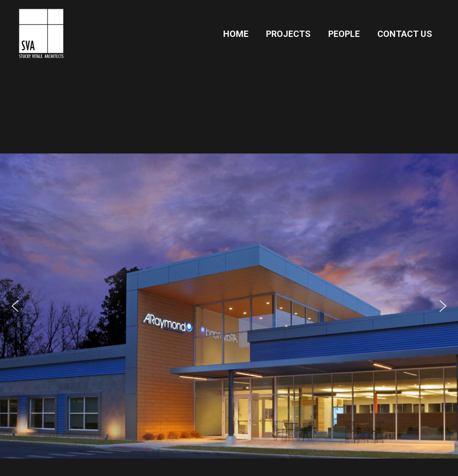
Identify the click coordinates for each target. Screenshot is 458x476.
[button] (229, 306)
